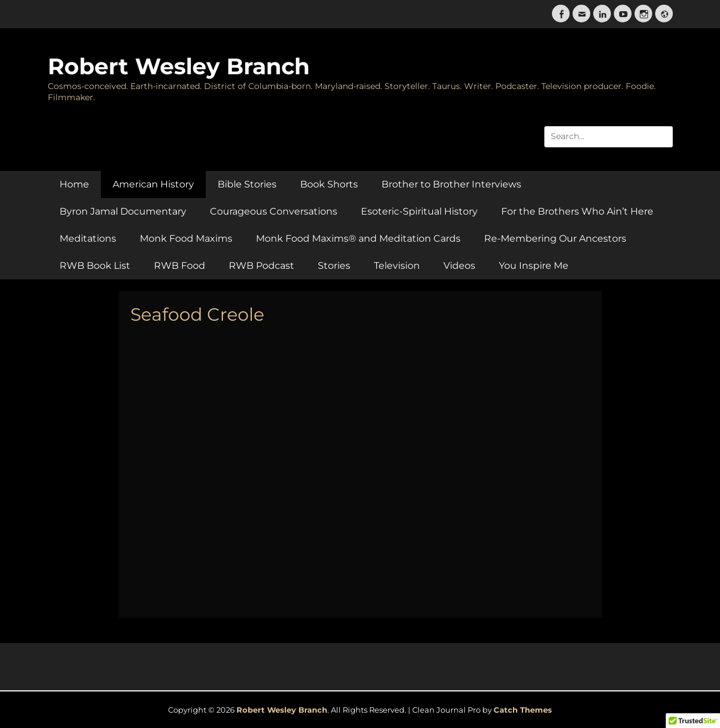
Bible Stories (247, 184)
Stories (334, 266)
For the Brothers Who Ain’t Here (577, 211)
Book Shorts (329, 184)
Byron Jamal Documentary (123, 211)
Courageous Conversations (274, 211)
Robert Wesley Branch (179, 66)
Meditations (88, 238)
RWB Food (180, 266)
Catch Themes (523, 710)
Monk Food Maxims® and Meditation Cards (358, 238)
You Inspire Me (534, 266)
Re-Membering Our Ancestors (555, 238)
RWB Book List (95, 266)
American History (153, 184)
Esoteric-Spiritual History (419, 211)
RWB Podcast (262, 266)
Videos (459, 266)
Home (74, 184)
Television (397, 266)
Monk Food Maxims (186, 238)
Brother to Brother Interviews (451, 184)
